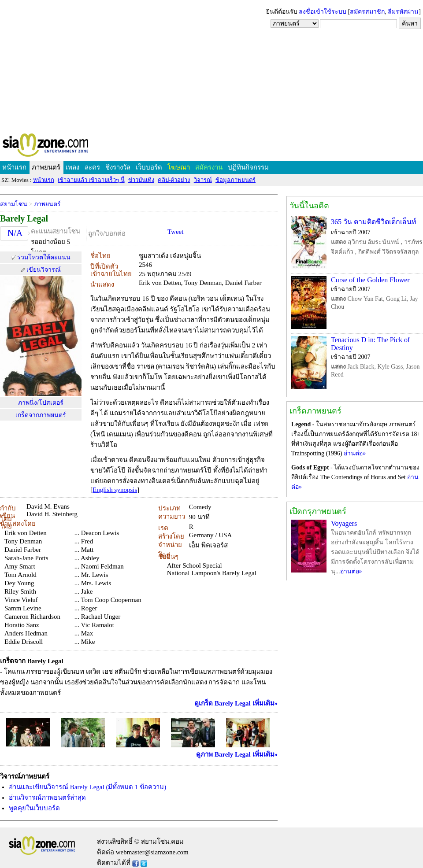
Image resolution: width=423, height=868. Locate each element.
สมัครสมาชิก (367, 12)
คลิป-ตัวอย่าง (174, 180)
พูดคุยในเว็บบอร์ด (34, 808)
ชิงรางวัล (118, 167)
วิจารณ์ (203, 180)
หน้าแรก (14, 167)
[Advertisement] (211, 66)
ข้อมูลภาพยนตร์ (236, 180)
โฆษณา (179, 167)
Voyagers (344, 523)
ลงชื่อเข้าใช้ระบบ (323, 12)
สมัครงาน (209, 167)
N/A (15, 233)
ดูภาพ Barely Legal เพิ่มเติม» (237, 754)
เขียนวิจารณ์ (44, 270)
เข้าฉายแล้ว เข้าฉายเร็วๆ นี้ (91, 180)
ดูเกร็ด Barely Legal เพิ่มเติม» (236, 703)
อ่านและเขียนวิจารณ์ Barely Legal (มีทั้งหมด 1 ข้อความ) (87, 787)
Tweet (175, 232)
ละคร (92, 167)
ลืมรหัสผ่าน (403, 12)
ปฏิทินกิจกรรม (248, 167)
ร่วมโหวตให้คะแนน (44, 257)
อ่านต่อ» (355, 453)
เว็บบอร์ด (149, 167)
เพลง (72, 167)
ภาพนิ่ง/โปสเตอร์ (41, 403)
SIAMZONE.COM (65, 147)
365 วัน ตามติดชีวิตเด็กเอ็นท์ (374, 222)
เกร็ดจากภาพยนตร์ (41, 415)
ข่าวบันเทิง (141, 180)
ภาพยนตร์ (46, 167)
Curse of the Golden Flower (370, 280)
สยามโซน (14, 204)
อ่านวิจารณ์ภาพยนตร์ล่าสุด (47, 798)
